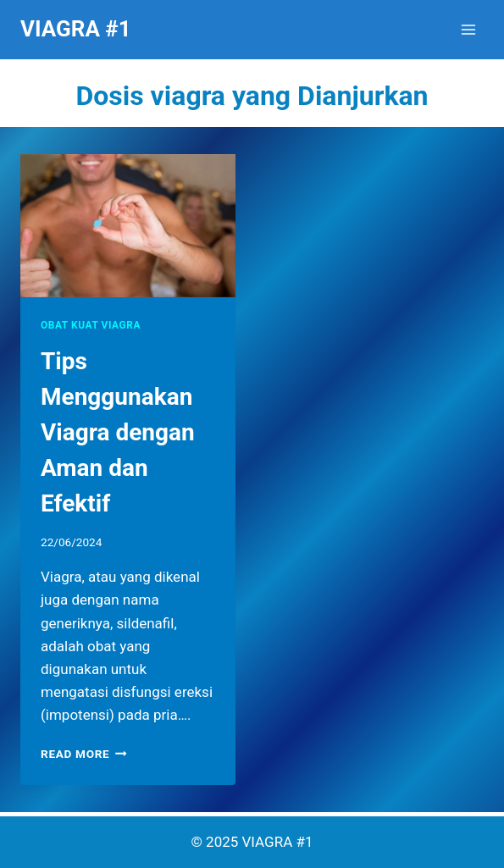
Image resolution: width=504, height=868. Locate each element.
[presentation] (128, 226)
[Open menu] (468, 29)
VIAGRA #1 (278, 842)
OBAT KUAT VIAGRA (91, 325)
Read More (84, 754)
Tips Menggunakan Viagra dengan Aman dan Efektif (118, 432)
